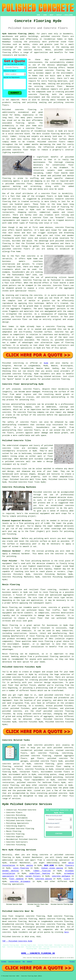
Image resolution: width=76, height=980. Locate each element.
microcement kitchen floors (55, 772)
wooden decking (10, 871)
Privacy (72, 962)
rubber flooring (42, 871)
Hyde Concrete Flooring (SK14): (19, 34)
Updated (29, 962)
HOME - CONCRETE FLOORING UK (38, 953)
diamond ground (14, 288)
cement (71, 311)
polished (7, 249)
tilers (67, 879)
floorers (69, 865)
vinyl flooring (21, 868)
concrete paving (44, 879)
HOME (38, 15)
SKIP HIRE (49, 865)
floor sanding (16, 879)
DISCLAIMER (69, 15)
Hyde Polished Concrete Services (27, 804)
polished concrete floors (44, 761)
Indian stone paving (52, 868)
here (66, 932)
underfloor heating (40, 873)
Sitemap (4, 962)
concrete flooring (55, 70)
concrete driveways (20, 882)
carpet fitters (33, 876)
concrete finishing (35, 769)
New (24, 962)
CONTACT (59, 15)
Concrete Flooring (14, 962)
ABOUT (52, 15)
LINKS (45, 15)
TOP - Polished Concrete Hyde (17, 941)
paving (30, 865)
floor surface (59, 139)
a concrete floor (39, 218)
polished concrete (51, 36)
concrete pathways (61, 876)
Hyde (46, 363)
